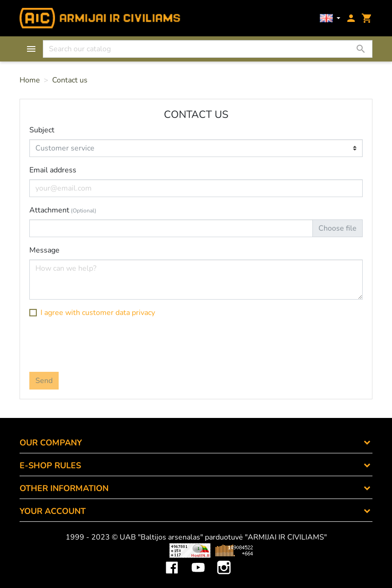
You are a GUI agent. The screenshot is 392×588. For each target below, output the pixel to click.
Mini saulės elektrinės (320, 550)
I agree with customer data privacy (98, 313)
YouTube (198, 561)
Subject (42, 130)
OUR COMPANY (51, 443)
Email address (53, 170)
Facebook (172, 561)
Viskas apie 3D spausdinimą (88, 550)
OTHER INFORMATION (64, 488)
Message (44, 250)
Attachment (63, 210)
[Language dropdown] (330, 18)
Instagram (224, 561)
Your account (53, 511)
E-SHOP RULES (50, 465)
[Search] (208, 49)
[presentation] (100, 344)
